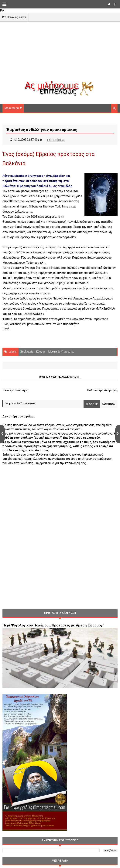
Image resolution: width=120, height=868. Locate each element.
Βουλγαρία (27, 352)
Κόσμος (41, 352)
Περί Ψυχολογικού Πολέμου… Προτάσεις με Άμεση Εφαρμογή (53, 625)
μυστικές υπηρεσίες (61, 352)
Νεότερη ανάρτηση (15, 390)
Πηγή (6, 329)
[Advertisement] (60, 55)
